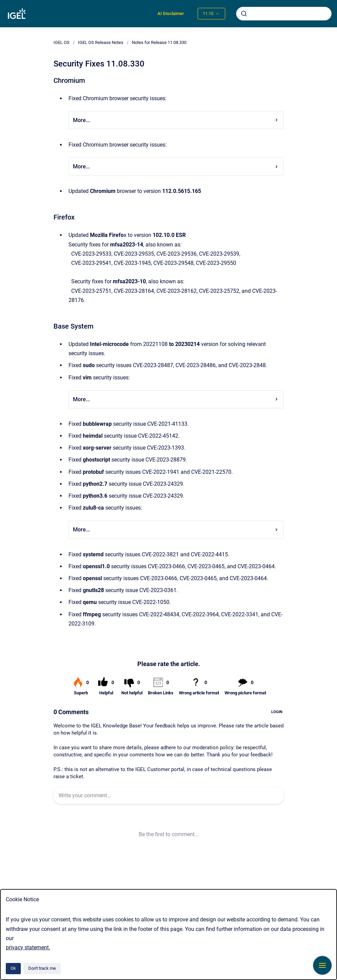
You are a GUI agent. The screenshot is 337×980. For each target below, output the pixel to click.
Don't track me (42, 968)
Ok (13, 968)
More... (176, 120)
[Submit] (244, 14)
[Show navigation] (322, 965)
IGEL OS (62, 42)
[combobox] (284, 14)
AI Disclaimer (171, 13)
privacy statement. (28, 947)
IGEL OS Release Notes (101, 42)
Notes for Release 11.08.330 (159, 42)
